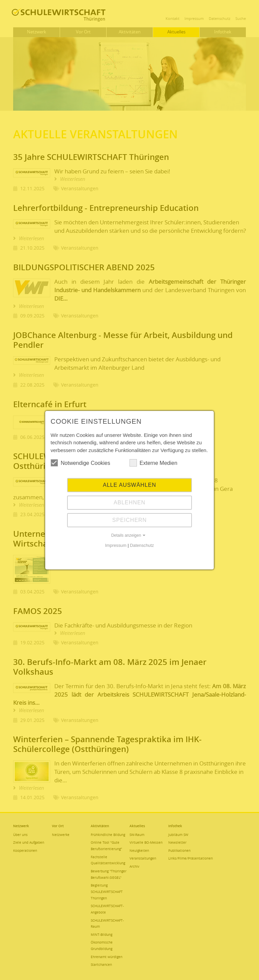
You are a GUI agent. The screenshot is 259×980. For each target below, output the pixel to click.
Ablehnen (129, 502)
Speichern (129, 520)
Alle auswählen (129, 485)
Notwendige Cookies (80, 463)
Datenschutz (142, 545)
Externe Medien (153, 463)
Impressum (116, 545)
